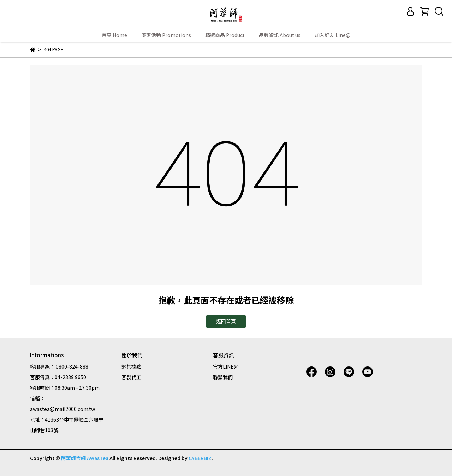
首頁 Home (114, 35)
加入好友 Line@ (333, 35)
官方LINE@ (226, 366)
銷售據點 (131, 366)
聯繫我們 (223, 377)
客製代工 (131, 377)
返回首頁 (226, 321)
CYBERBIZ (200, 458)
